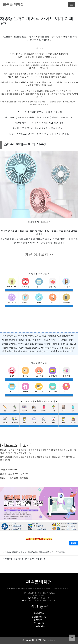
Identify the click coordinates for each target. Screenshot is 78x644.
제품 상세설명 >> (39, 254)
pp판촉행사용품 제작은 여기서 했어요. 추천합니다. (25, 559)
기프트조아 (45, 222)
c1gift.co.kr (50, 640)
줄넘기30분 (39, 613)
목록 (74, 543)
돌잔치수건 (39, 620)
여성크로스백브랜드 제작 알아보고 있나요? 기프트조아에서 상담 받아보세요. (35, 552)
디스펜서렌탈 (39, 626)
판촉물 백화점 (13, 4)
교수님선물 (39, 623)
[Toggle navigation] (72, 4)
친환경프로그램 (39, 617)
